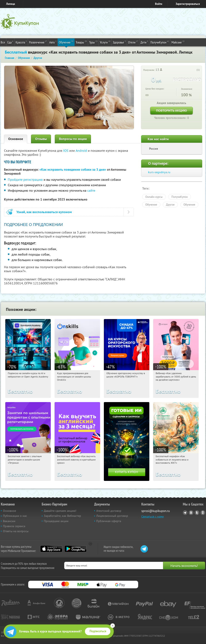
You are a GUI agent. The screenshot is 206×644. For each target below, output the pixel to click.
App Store (51, 549)
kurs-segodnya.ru (159, 172)
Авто (53, 42)
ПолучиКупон (160, 42)
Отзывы (41, 139)
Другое (170, 205)
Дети (144, 42)
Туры (93, 42)
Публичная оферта (109, 521)
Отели (133, 42)
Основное (16, 139)
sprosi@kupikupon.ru (156, 511)
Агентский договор (109, 511)
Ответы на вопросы (16, 531)
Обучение (66, 42)
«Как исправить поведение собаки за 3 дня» (73, 170)
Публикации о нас (15, 516)
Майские (178, 42)
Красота (21, 42)
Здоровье (119, 42)
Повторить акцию (171, 110)
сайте (91, 190)
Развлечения (38, 42)
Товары (81, 42)
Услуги (105, 42)
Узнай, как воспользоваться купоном (44, 212)
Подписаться (98, 631)
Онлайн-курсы (154, 197)
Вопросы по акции (73, 139)
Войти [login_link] (159, 4)
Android (82, 150)
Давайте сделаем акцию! (60, 511)
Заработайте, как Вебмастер (62, 516)
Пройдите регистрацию (25, 179)
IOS (66, 150)
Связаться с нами (153, 516)
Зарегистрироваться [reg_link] (188, 4)
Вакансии (9, 521)
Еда (10, 42)
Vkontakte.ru (191, 513)
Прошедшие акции (56, 521)
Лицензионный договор (112, 516)
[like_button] (194, 70)
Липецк (11, 4)
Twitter (197, 513)
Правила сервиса (14, 526)
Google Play (76, 549)
